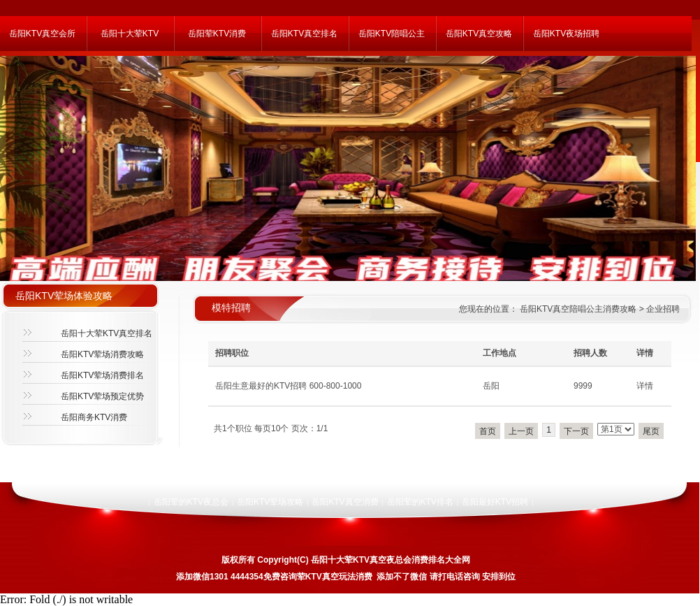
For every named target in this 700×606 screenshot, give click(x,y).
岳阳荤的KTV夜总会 (191, 502)
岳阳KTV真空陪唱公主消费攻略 (577, 309)
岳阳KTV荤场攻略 (270, 502)
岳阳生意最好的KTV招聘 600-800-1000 (288, 386)
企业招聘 (663, 309)
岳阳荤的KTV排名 (420, 502)
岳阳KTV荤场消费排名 (102, 375)
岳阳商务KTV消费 (94, 417)
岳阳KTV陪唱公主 (392, 34)
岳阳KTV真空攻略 (479, 34)
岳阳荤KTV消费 (217, 34)
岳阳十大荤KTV (130, 34)
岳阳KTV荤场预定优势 (102, 396)
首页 (488, 431)
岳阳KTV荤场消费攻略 (102, 354)
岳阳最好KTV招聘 (495, 502)
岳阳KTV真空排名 (304, 34)
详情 (645, 386)
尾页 (651, 431)
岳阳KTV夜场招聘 (566, 34)
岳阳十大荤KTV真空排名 (107, 333)
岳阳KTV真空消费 (345, 502)
